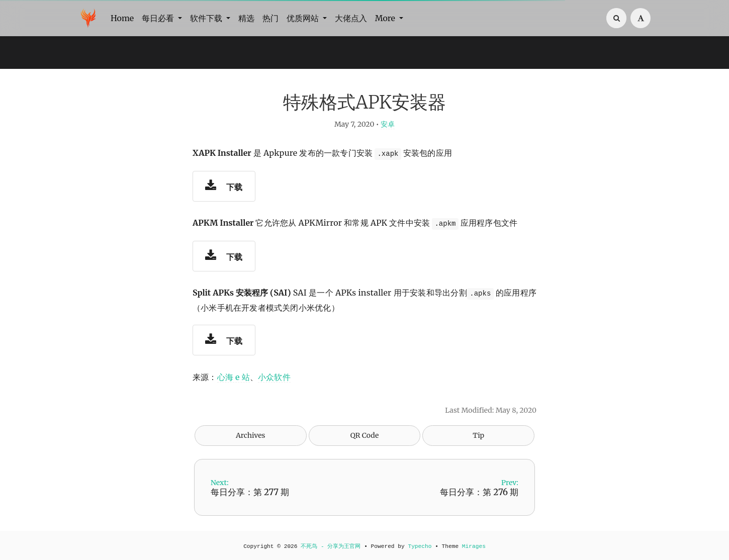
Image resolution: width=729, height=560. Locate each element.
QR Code (364, 435)
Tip (478, 435)
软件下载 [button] (207, 18)
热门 (270, 18)
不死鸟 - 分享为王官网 (331, 546)
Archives (251, 435)
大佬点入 (351, 18)
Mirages (474, 546)
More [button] (386, 18)
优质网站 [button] (304, 18)
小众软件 (274, 377)
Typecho (420, 546)
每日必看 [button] (159, 18)
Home (122, 18)
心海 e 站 (234, 377)
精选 (246, 18)
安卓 (388, 124)
